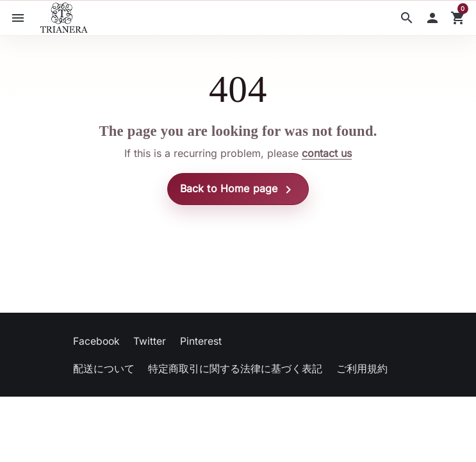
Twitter (150, 341)
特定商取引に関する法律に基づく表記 (235, 369)
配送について (104, 369)
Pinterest (201, 341)
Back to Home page (238, 190)
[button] (407, 18)
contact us (327, 153)
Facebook (96, 341)
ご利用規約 (362, 369)
